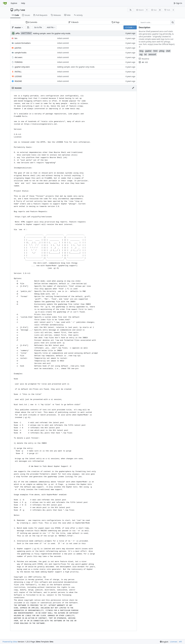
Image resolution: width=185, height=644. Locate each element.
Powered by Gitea (10, 642)
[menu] (164, 642)
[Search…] (173, 22)
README (18, 81)
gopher (148, 51)
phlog (162, 51)
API (180, 642)
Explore (14, 3)
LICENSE (18, 76)
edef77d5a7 (26, 33)
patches (18, 48)
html (155, 51)
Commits (31, 22)
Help (23, 3)
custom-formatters (23, 43)
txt (146, 54)
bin (16, 38)
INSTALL (18, 72)
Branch (73, 22)
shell (168, 51)
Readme (144, 59)
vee (23, 10)
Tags (116, 22)
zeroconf (152, 54)
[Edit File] (133, 88)
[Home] (5, 3)
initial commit (63, 38)
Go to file (38, 27)
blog (141, 51)
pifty (17, 10)
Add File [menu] (51, 27)
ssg (141, 54)
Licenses (174, 642)
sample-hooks (21, 53)
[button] (28, 27)
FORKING (19, 62)
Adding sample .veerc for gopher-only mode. (52, 33)
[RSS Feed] (131, 10)
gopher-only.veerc (22, 67)
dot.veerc (19, 57)
